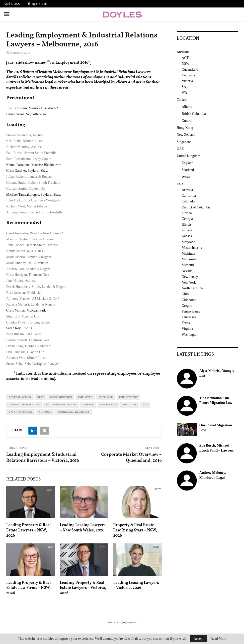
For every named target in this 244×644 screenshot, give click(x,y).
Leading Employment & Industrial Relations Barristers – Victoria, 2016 (43, 458)
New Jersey (190, 277)
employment (128, 397)
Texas (186, 323)
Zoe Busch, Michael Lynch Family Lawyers (217, 448)
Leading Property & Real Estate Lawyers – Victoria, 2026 (83, 588)
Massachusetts (192, 248)
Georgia (187, 219)
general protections (24, 404)
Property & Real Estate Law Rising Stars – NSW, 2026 (135, 530)
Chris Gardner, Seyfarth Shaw (27, 171)
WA (184, 92)
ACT (185, 58)
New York (189, 282)
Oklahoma (189, 300)
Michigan (188, 253)
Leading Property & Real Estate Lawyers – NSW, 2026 (29, 530)
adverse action (20, 397)
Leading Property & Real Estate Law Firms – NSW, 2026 (29, 588)
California (189, 196)
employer (106, 397)
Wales (186, 177)
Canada (182, 100)
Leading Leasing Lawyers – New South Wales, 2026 (83, 528)
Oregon (187, 306)
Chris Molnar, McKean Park (26, 310)
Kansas (187, 236)
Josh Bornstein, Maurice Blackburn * (32, 108)
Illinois (187, 225)
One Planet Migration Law (216, 428)
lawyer (88, 404)
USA (180, 184)
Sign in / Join (38, 4)
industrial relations (61, 404)
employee (85, 397)
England (188, 163)
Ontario (187, 121)
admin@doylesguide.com (127, 622)
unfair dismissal (21, 412)
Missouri (188, 265)
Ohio (185, 294)
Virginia (187, 329)
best (41, 397)
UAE (180, 149)
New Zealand (186, 135)
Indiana (187, 230)
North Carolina (192, 288)
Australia (183, 52)
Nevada (187, 271)
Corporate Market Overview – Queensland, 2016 (131, 458)
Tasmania (188, 75)
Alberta (187, 107)
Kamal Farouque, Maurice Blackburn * (34, 165)
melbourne (108, 404)
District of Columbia (196, 207)
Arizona (187, 190)
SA (184, 87)
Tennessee (189, 317)
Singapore (184, 142)
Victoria (45, 412)
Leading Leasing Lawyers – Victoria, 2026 (136, 585)
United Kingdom (189, 156)
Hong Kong (185, 128)
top (145, 404)
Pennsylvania (191, 311)
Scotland (188, 170)
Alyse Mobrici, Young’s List (217, 373)
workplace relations (74, 412)
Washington (190, 335)
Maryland (188, 242)
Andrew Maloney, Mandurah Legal (213, 475)
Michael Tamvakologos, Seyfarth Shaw (34, 195)
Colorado (188, 201)
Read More (218, 639)
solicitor (130, 404)
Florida (187, 213)
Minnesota (189, 259)
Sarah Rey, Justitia (19, 328)
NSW (186, 64)
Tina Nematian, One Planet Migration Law (216, 401)
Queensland (190, 70)
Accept (199, 639)
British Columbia (194, 114)
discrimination (61, 397)
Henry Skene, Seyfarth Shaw (26, 114)
